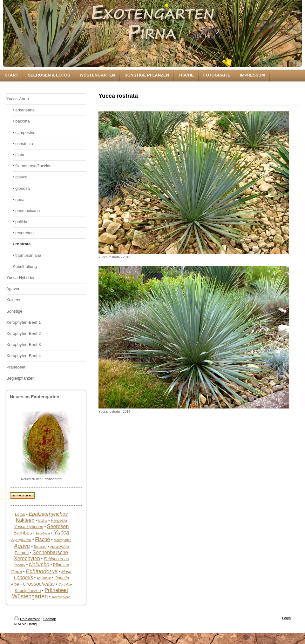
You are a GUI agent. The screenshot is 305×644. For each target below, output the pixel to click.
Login (286, 618)
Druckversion (27, 619)
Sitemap (50, 619)
